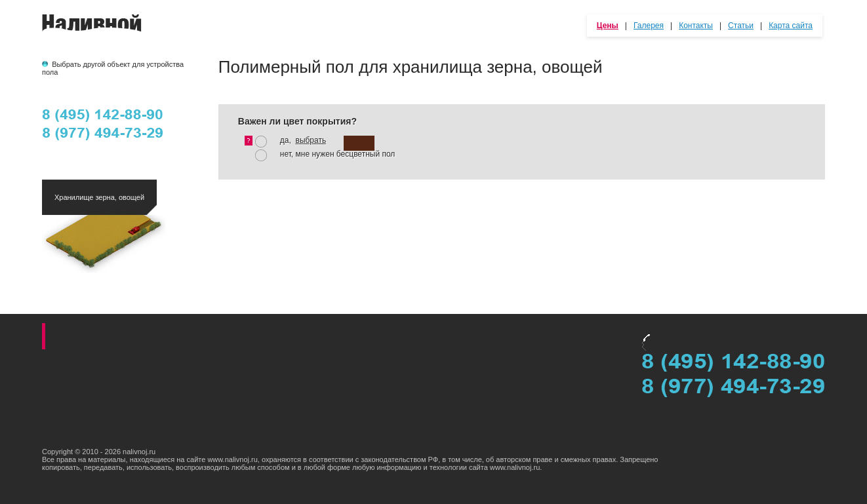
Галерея (649, 26)
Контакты (696, 26)
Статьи (741, 26)
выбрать (311, 140)
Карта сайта (791, 26)
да (285, 140)
